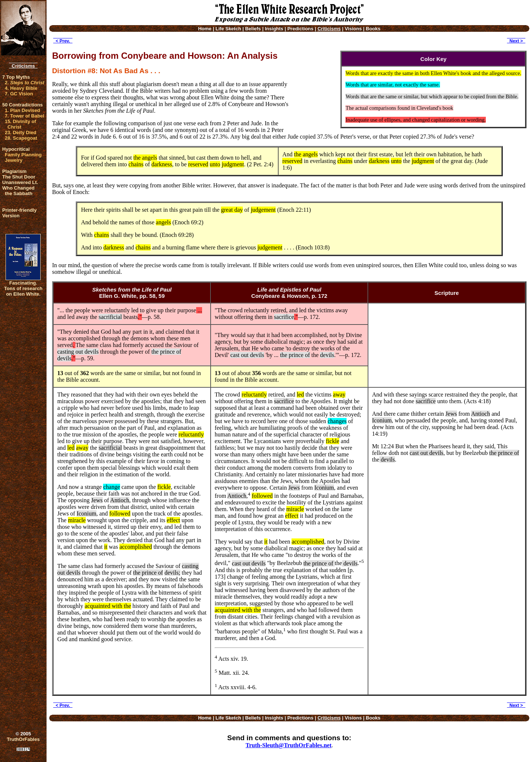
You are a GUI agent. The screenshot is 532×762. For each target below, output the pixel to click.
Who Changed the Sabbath (18, 191)
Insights (274, 29)
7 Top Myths (16, 77)
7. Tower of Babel (25, 116)
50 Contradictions (23, 105)
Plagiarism (14, 171)
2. (25, 83)
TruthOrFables (23, 739)
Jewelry (14, 160)
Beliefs (253, 29)
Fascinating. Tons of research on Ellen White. (23, 288)
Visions (353, 29)
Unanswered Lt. (20, 182)
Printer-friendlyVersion (19, 213)
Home (205, 29)
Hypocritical (16, 149)
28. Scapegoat (21, 138)
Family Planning (23, 155)
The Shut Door (19, 177)
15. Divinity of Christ (21, 124)
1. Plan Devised (22, 110)
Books (373, 29)
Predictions (301, 29)
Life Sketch (228, 29)
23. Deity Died (21, 132)
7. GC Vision (19, 94)
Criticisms (23, 66)
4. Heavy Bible (21, 88)
